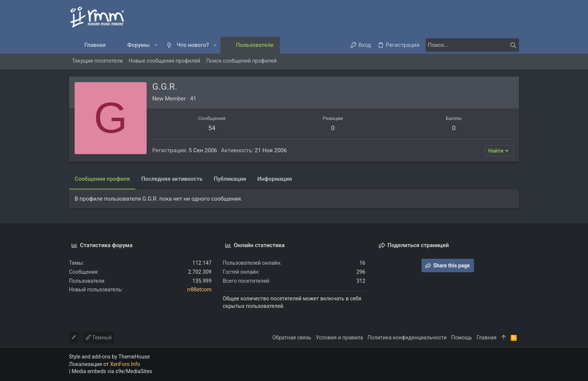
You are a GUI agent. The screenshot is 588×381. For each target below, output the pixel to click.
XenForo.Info (125, 364)
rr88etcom (199, 289)
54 (212, 128)
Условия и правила (339, 337)
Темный (99, 337)
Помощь (462, 337)
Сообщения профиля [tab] (102, 179)
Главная (487, 337)
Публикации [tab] (230, 179)
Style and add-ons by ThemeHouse (109, 357)
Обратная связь (292, 337)
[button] (156, 45)
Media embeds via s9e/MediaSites (112, 371)
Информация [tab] (274, 179)
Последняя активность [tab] (172, 179)
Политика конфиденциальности (407, 337)
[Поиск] (472, 45)
